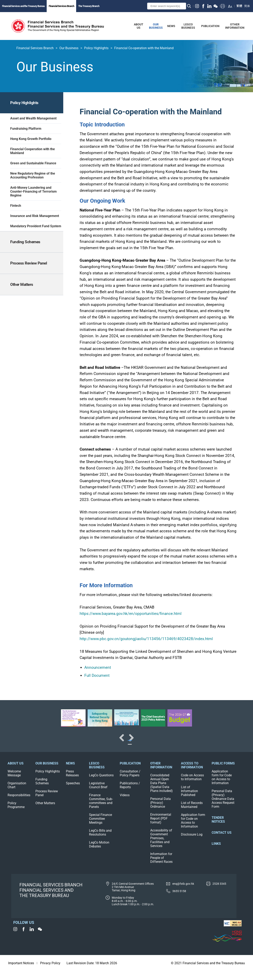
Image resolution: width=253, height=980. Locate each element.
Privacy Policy (50, 972)
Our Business (69, 48)
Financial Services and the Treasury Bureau (23, 6)
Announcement (98, 667)
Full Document (97, 675)
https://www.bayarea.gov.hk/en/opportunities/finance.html (131, 614)
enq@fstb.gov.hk (183, 893)
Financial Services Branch (61, 6)
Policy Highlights (96, 48)
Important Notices (21, 972)
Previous (16, 742)
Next (237, 742)
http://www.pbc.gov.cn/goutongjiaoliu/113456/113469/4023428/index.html (146, 639)
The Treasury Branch (89, 6)
